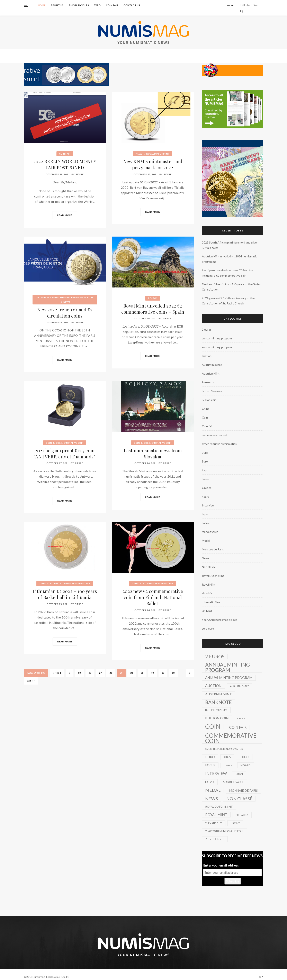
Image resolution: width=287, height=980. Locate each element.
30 (132, 668)
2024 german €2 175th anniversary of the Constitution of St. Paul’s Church (228, 296)
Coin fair (112, 5)
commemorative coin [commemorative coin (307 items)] (231, 733)
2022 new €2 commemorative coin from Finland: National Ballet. (153, 592)
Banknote (208, 377)
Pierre (80, 169)
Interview (208, 500)
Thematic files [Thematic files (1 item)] (214, 818)
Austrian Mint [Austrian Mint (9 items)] (218, 689)
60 (173, 668)
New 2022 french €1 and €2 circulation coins (65, 308)
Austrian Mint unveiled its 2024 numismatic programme (230, 254)
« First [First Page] (57, 668)
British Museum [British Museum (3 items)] (216, 705)
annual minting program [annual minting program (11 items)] (229, 673)
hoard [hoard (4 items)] (246, 760)
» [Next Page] (190, 668)
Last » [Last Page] (31, 675)
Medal (206, 536)
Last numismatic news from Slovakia (153, 448)
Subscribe (233, 876)
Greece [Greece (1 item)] (228, 761)
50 (163, 668)
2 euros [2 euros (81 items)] (215, 652)
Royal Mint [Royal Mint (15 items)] (216, 810)
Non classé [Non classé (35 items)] (239, 794)
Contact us (132, 5)
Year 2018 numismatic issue (220, 615)
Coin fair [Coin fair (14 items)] (238, 722)
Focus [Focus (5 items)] (210, 760)
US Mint (207, 606)
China (206, 404)
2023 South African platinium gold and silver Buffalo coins (230, 240)
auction (207, 351)
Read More (65, 210)
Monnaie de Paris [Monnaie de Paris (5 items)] (243, 786)
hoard (206, 492)
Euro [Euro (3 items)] (227, 752)
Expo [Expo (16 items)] (244, 752)
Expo (97, 5)
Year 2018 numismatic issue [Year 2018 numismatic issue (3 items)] (225, 826)
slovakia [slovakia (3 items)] (242, 810)
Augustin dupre (212, 360)
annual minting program (67, 293)
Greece (207, 483)
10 (79, 668)
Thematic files (79, 5)
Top (260, 972)
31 (142, 668)
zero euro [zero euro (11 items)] (215, 834)
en (228, 5)
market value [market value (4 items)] (234, 777)
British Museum (212, 386)
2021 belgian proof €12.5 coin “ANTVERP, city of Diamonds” (65, 448)
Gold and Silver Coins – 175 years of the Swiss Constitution (231, 282)
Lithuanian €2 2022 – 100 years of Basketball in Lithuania (65, 589)
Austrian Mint (211, 369)
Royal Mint (209, 580)
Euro (205, 448)
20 (90, 668)
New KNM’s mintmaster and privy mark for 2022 (153, 159)
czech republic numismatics (219, 439)
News (139, 149)
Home (42, 5)
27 (100, 668)
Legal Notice (53, 972)
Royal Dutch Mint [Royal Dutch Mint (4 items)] (219, 802)
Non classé (209, 562)
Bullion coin (209, 395)
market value (210, 527)
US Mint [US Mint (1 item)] (235, 818)
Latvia (206, 518)
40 (153, 668)
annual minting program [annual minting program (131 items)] (228, 662)
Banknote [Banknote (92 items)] (218, 697)
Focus (206, 474)
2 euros (41, 293)
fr (232, 5)
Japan (206, 509)
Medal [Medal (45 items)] (213, 785)
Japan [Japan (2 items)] (239, 769)
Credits (65, 972)
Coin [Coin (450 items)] (213, 722)
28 (111, 668)
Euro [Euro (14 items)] (210, 752)
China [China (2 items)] (241, 713)
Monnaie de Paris (213, 544)
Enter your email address (221, 860)
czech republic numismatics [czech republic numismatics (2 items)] (224, 744)
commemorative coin (70, 438)
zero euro (208, 624)
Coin (90, 293)
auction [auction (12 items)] (213, 681)
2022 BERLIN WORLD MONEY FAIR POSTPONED (65, 159)
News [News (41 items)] (212, 794)
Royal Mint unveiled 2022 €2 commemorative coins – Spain (153, 304)
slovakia (207, 588)
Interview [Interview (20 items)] (216, 768)
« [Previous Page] (70, 668)
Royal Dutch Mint (158, 149)
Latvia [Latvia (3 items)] (210, 777)
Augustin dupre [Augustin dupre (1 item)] (240, 681)
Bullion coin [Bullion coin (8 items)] (217, 713)
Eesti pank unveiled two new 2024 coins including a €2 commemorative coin (227, 268)
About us (57, 5)
